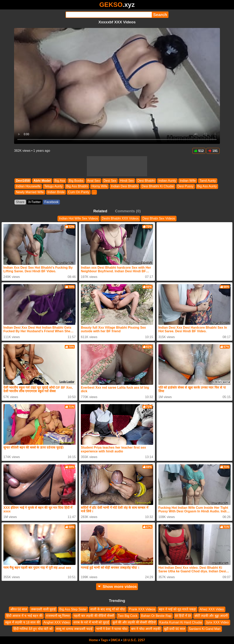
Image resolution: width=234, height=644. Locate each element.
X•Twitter (34, 202)
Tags (104, 640)
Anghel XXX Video (57, 622)
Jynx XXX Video (217, 622)
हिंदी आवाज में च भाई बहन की (24, 616)
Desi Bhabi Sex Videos (159, 218)
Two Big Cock (128, 616)
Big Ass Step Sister (73, 609)
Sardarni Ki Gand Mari (205, 629)
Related (100, 211)
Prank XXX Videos (142, 609)
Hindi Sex (127, 181)
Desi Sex (110, 181)
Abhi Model (42, 181)
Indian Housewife (28, 186)
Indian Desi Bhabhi (124, 186)
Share (20, 202)
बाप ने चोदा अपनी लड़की (146, 629)
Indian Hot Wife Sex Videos (78, 218)
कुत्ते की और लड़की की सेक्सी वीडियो (134, 622)
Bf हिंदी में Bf (183, 616)
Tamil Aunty (208, 181)
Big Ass (60, 181)
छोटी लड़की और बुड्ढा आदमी (211, 616)
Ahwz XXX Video (212, 609)
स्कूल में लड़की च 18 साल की (22, 622)
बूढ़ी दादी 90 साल (175, 629)
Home (93, 640)
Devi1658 (23, 181)
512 (199, 151)
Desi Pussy (186, 186)
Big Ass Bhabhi (77, 186)
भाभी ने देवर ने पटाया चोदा (112, 629)
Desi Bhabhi (146, 181)
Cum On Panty (79, 192)
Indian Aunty (167, 181)
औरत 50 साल (19, 609)
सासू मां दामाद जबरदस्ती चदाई (74, 629)
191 (213, 151)
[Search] (109, 15)
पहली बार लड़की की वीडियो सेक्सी (94, 616)
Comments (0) (128, 211)
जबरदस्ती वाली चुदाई (43, 609)
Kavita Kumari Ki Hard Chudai (181, 622)
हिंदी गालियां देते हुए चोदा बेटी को (33, 629)
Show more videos (117, 587)
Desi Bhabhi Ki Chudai (158, 186)
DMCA (115, 640)
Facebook (51, 202)
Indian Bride (56, 192)
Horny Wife (99, 186)
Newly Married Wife (30, 192)
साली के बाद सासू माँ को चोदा (108, 609)
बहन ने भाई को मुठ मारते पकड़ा (177, 609)
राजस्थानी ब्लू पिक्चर (58, 616)
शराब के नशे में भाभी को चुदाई (91, 622)
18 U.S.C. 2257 (134, 640)
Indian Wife (188, 181)
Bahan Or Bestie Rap (156, 616)
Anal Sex (93, 181)
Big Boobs (76, 181)
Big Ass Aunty (207, 186)
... (94, 192)
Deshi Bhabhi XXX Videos (120, 218)
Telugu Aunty (53, 186)
